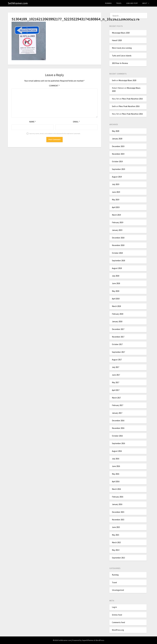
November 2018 (118, 245)
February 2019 (118, 222)
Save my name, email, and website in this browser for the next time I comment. (55, 134)
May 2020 (116, 131)
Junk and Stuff (132, 3)
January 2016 (117, 504)
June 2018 (116, 283)
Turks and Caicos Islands (122, 56)
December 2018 (118, 238)
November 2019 (118, 154)
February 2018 (118, 314)
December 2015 (118, 512)
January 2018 (117, 321)
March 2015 (116, 542)
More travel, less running (122, 48)
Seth (114, 80)
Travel (119, 3)
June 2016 (116, 466)
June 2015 (116, 527)
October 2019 (117, 161)
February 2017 (118, 405)
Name (33, 122)
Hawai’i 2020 (117, 40)
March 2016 (116, 489)
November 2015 (118, 520)
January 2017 (117, 413)
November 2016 (118, 428)
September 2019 (118, 169)
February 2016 (118, 497)
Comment (54, 86)
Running (108, 3)
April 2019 (116, 207)
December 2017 (118, 329)
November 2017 (118, 337)
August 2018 (117, 268)
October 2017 (117, 344)
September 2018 (118, 261)
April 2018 (116, 299)
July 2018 (116, 276)
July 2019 (116, 184)
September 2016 (118, 443)
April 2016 (116, 481)
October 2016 (117, 436)
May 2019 (116, 200)
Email (76, 122)
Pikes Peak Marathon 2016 (132, 99)
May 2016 (116, 474)
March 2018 (116, 306)
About (145, 3)
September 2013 (118, 558)
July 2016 (116, 459)
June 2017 (116, 375)
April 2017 (116, 390)
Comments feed (118, 622)
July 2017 (116, 367)
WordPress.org (118, 630)
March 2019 (116, 215)
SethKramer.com (18, 3)
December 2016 (118, 421)
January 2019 (117, 230)
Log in (114, 607)
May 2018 (116, 291)
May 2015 (116, 535)
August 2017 (117, 360)
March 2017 (116, 398)
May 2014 (116, 550)
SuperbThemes (88, 640)
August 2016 (117, 451)
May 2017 (116, 382)
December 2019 (118, 146)
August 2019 (117, 177)
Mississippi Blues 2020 (121, 33)
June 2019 (116, 192)
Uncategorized (118, 590)
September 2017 (118, 352)
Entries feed (117, 615)
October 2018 (117, 253)
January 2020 (117, 139)
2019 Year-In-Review (120, 63)
